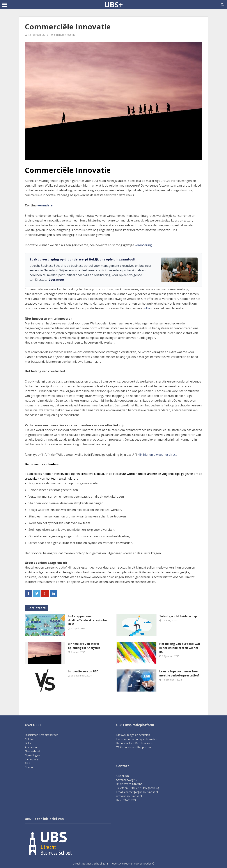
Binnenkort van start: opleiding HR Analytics (84, 646)
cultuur (148, 308)
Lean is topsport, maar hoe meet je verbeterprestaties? (181, 674)
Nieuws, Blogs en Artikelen (133, 735)
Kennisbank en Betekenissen (134, 743)
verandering (143, 245)
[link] (113, 270)
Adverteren (32, 747)
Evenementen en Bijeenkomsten (137, 739)
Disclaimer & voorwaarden (42, 735)
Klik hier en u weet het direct (157, 455)
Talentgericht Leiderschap (179, 616)
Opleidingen (32, 755)
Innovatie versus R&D (84, 671)
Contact (30, 767)
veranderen (46, 205)
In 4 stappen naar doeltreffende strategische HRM (88, 621)
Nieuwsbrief (32, 751)
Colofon (30, 739)
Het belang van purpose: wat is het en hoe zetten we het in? (181, 648)
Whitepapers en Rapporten (134, 747)
